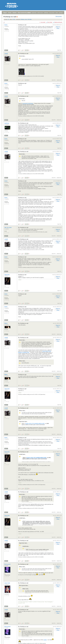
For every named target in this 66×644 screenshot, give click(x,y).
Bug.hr (5, 13)
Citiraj (58, 28)
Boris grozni (8, 564)
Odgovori (58, 27)
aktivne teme (40, 13)
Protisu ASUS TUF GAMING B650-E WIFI (35, 424)
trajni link (59, 50)
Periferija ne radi (22, 25)
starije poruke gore (58, 22)
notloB (6, 54)
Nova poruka (59, 16)
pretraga (61, 13)
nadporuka (59, 80)
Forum (10, 13)
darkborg (7, 123)
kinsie (6, 25)
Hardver (15, 13)
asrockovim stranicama (28, 104)
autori (57, 13)
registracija (34, 13)
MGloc (6, 323)
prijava (29, 13)
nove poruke (52, 13)
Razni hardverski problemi (24, 13)
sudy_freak (7, 583)
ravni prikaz (50, 22)
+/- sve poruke (42, 22)
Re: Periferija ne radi (23, 54)
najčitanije (46, 13)
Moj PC (6, 50)
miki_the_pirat (8, 228)
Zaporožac (7, 275)
